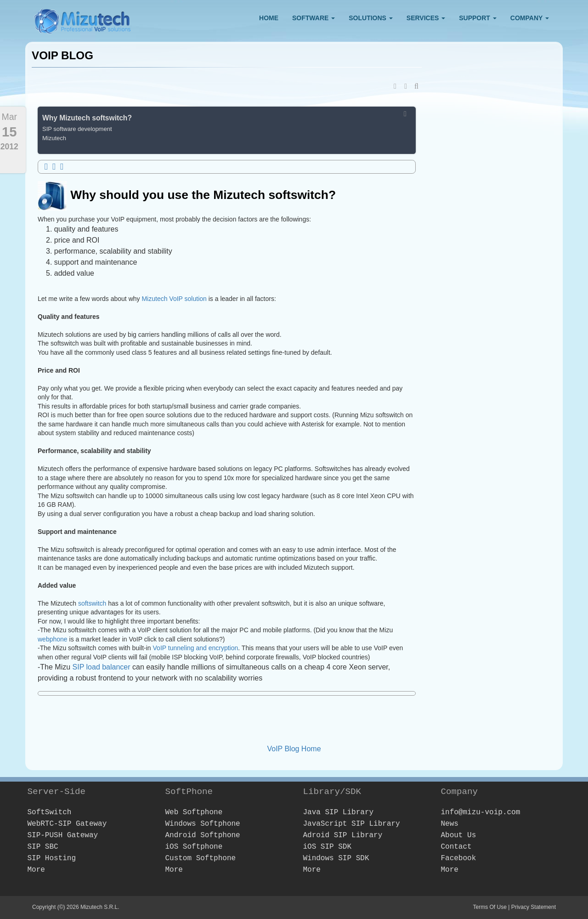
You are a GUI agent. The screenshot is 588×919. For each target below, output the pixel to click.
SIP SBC (42, 847)
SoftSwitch (49, 812)
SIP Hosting (51, 858)
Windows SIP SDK (336, 858)
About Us (458, 835)
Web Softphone (194, 812)
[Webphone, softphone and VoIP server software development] (83, 19)
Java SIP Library (338, 812)
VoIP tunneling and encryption (196, 648)
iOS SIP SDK (327, 847)
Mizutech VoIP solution (174, 299)
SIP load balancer (102, 667)
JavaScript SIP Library (351, 824)
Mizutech (54, 138)
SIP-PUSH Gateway (62, 835)
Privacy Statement (534, 907)
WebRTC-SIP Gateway (67, 824)
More (36, 870)
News (449, 824)
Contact (456, 847)
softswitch (93, 603)
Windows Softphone (202, 824)
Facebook (458, 858)
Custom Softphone (200, 858)
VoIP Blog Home (294, 749)
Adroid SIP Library (342, 835)
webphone (54, 639)
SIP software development (77, 129)
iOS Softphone (194, 847)
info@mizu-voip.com (480, 812)
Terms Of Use (489, 907)
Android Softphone (202, 835)
